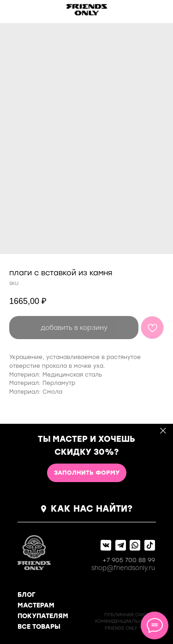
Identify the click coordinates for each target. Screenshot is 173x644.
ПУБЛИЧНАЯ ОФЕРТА (129, 615)
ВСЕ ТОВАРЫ (39, 627)
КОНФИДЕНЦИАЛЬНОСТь (125, 621)
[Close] (163, 431)
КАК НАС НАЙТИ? (92, 509)
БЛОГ (27, 595)
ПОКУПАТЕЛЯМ (43, 616)
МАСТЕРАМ (36, 605)
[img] (21, 10)
